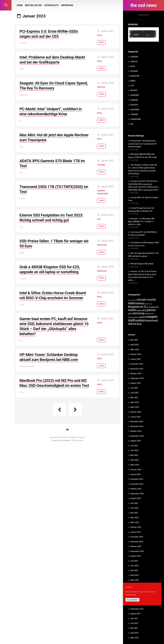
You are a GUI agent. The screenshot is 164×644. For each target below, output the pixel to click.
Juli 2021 (134, 619)
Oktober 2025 (136, 373)
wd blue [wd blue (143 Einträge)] (137, 324)
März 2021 (135, 638)
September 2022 (137, 551)
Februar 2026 (136, 354)
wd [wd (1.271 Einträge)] (130, 324)
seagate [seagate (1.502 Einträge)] (152, 317)
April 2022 (135, 575)
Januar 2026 (135, 359)
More (101, 42)
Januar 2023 (135, 532)
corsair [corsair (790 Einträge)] (141, 300)
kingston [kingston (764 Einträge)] (134, 307)
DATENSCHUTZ (52, 5)
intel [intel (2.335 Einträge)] (131, 303)
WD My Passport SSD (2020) (142, 264)
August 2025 (136, 383)
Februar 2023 (136, 527)
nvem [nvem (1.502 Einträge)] (132, 310)
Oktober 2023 (136, 489)
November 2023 (137, 484)
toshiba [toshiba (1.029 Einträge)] (140, 320)
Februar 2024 (136, 470)
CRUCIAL (134, 62)
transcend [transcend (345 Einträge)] (152, 321)
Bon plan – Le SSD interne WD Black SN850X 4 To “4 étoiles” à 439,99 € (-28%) (141, 222)
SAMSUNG (135, 95)
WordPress (66, 440)
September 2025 (137, 378)
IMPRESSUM (67, 5)
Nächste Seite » (75, 410)
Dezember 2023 (137, 479)
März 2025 (135, 407)
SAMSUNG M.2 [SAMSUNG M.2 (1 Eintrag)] (149, 314)
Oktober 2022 (136, 546)
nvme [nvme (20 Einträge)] (139, 310)
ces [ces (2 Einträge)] (129, 300)
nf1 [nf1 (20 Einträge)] (157, 307)
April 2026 (135, 345)
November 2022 (137, 542)
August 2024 (136, 441)
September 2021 (137, 609)
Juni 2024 (134, 450)
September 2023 (137, 494)
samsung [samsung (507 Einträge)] (138, 313)
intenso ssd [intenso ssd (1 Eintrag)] (148, 304)
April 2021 (135, 633)
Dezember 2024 (137, 422)
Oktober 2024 (136, 431)
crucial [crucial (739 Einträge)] (151, 300)
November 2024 (137, 426)
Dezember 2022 (137, 537)
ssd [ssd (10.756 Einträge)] (131, 320)
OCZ (132, 86)
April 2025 (135, 402)
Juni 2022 (134, 566)
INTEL (133, 66)
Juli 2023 (134, 503)
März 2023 (135, 522)
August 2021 (136, 614)
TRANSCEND (136, 119)
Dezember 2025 (137, 364)
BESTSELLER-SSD (33, 5)
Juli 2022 (134, 561)
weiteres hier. (131, 595)
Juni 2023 (134, 508)
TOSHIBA (134, 114)
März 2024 (135, 465)
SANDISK (134, 100)
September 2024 (137, 436)
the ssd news (143, 5)
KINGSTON (135, 76)
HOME (20, 5)
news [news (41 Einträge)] (153, 307)
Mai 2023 (134, 513)
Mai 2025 (134, 398)
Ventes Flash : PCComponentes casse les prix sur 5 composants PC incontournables (142, 144)
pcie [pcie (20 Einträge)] (130, 313)
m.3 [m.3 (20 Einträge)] (148, 307)
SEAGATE (134, 105)
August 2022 (136, 556)
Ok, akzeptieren (132, 600)
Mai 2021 (134, 628)
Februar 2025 (136, 412)
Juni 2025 (134, 393)
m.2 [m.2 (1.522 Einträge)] (143, 307)
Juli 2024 (134, 446)
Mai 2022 (134, 570)
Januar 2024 (135, 474)
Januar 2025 (135, 417)
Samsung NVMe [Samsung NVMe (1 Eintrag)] (133, 317)
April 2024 (135, 460)
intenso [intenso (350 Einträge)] (140, 303)
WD (132, 124)
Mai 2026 (134, 340)
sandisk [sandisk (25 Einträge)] (142, 317)
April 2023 (135, 518)
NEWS (133, 81)
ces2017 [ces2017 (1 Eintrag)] (134, 300)
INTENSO (134, 71)
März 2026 (135, 350)
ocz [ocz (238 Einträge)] (144, 310)
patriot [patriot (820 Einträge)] (151, 310)
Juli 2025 (134, 388)
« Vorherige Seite (60, 410)
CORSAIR (134, 57)
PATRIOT (134, 90)
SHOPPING (135, 110)
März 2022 (135, 580)
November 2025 (137, 369)
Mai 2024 (134, 455)
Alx (82, 440)
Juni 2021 (134, 623)
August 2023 (136, 498)
